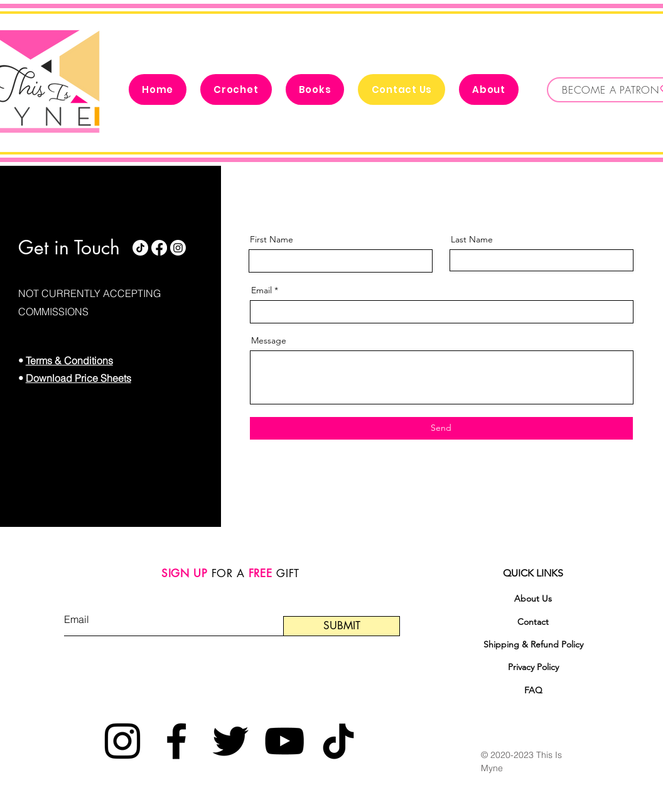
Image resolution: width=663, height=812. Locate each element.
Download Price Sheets (78, 378)
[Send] (441, 428)
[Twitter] (230, 741)
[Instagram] (178, 248)
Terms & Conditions (69, 360)
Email (261, 290)
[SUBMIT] (342, 626)
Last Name (472, 239)
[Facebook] (159, 248)
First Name (272, 239)
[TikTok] (140, 248)
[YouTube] (284, 741)
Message (269, 340)
